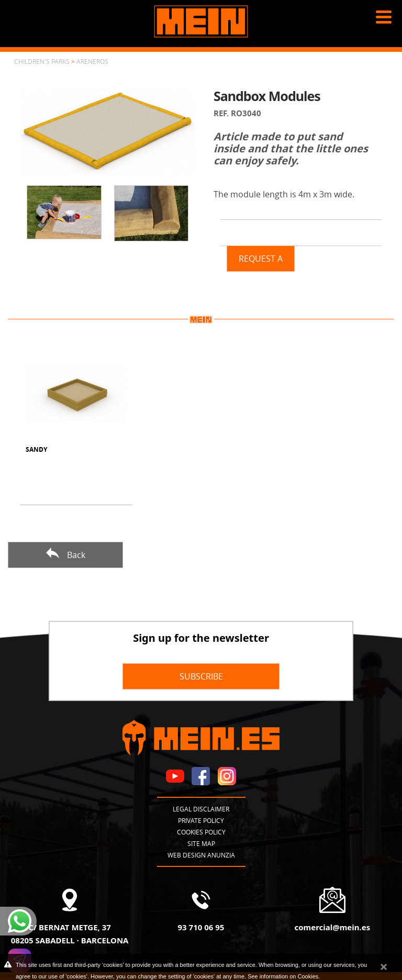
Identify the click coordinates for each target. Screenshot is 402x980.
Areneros (92, 61)
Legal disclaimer (201, 809)
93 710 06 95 (201, 927)
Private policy (201, 820)
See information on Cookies (283, 976)
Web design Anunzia (201, 855)
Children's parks (42, 61)
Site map (201, 843)
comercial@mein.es (332, 927)
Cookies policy (201, 832)
